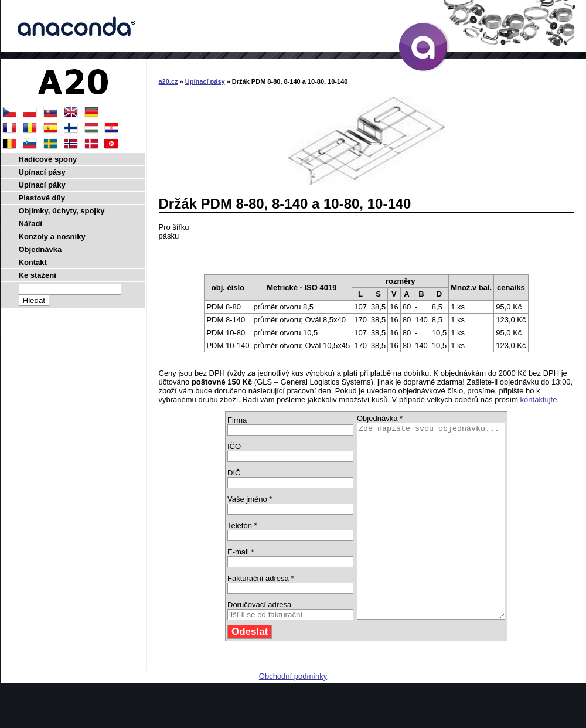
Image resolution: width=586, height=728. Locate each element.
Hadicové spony (48, 159)
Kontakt (33, 262)
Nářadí (30, 224)
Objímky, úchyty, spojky (62, 211)
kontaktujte (539, 399)
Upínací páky (42, 185)
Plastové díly (42, 198)
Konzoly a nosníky (52, 237)
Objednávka (40, 249)
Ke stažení (38, 275)
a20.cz (168, 81)
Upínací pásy (205, 81)
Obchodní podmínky (293, 715)
